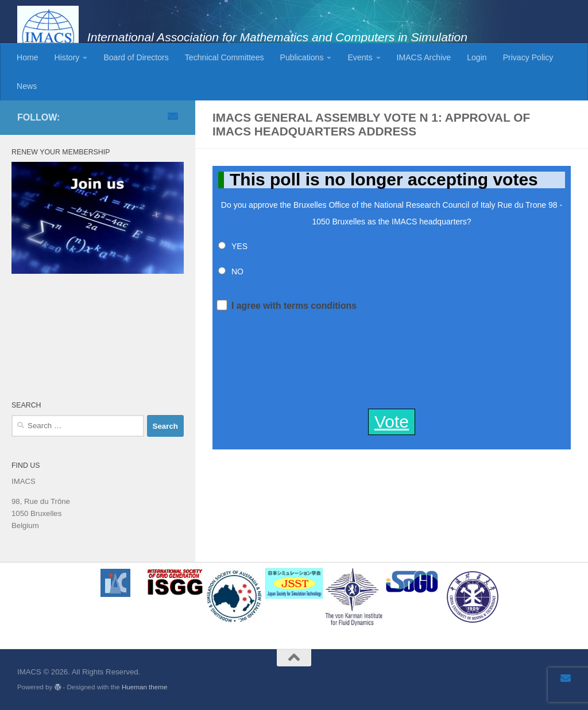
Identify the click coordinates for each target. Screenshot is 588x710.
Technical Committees (225, 57)
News (27, 86)
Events (360, 57)
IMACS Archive (424, 57)
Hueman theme (144, 687)
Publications (302, 57)
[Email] (173, 116)
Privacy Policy (528, 57)
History (67, 57)
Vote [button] (392, 422)
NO (237, 271)
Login (477, 57)
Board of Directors (136, 57)
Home (28, 57)
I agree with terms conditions (287, 305)
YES (239, 246)
